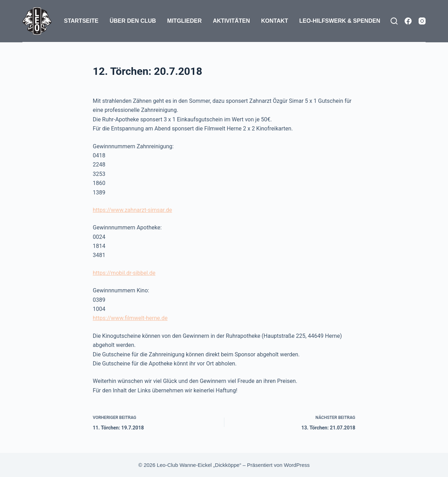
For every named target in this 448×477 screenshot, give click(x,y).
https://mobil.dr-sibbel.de (124, 273)
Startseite (81, 21)
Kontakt (275, 21)
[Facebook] (408, 21)
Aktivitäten (231, 21)
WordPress (297, 465)
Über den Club (133, 21)
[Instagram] (422, 21)
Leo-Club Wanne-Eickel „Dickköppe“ (199, 465)
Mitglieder (185, 21)
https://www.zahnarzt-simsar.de (132, 210)
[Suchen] (394, 21)
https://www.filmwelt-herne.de (130, 318)
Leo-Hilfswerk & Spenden (340, 21)
